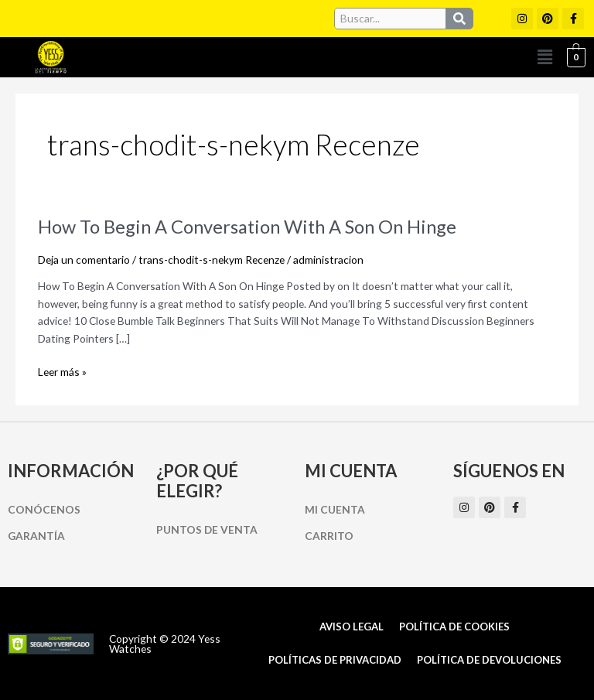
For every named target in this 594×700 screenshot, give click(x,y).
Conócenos (44, 509)
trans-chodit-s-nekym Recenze (212, 260)
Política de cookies (454, 627)
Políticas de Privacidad (335, 660)
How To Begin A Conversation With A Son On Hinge (247, 227)
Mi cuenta (335, 509)
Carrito (329, 536)
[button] (545, 57)
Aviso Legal (352, 627)
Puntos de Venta (207, 529)
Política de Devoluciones (489, 660)
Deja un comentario (84, 260)
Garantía (36, 536)
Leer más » (62, 372)
